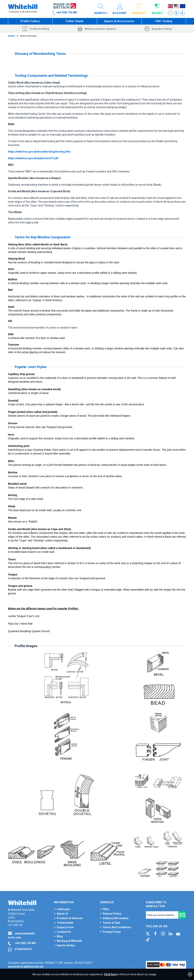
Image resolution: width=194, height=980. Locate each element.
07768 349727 (23, 949)
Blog (60, 936)
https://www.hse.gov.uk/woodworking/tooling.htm (39, 152)
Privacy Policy (112, 932)
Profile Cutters (30, 21)
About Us (63, 914)
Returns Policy (112, 914)
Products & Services (70, 918)
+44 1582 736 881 (25, 943)
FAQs (106, 909)
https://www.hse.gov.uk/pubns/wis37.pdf (33, 158)
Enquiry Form (65, 927)
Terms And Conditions (117, 927)
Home (12, 36)
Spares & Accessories (119, 21)
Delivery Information (116, 918)
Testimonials (65, 923)
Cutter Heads (75, 21)
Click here (110, 974)
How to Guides (66, 945)
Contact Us (64, 932)
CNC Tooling (164, 21)
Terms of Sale (111, 923)
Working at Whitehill (69, 941)
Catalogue (63, 909)
